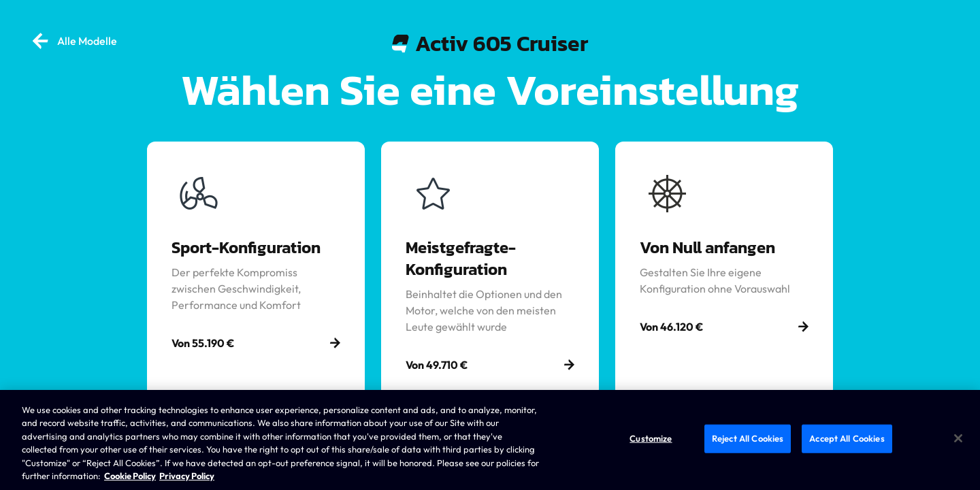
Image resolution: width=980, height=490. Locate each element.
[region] (490, 440)
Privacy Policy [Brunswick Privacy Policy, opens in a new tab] (187, 476)
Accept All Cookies (847, 438)
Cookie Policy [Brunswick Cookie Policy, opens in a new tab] (130, 476)
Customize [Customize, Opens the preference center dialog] (651, 438)
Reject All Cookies (748, 438)
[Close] (958, 438)
